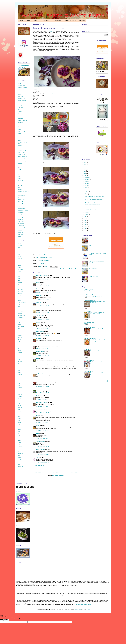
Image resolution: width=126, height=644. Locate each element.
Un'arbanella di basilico (42, 275)
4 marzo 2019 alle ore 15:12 (43, 306)
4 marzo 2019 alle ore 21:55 (43, 329)
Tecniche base (21, 224)
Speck (19, 420)
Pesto (19, 381)
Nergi (19, 364)
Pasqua (19, 140)
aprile (86, 193)
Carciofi (19, 276)
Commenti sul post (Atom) (58, 476)
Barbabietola (20, 270)
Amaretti (20, 248)
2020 (85, 174)
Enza (38, 433)
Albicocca (20, 245)
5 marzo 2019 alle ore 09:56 (43, 342)
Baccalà (19, 265)
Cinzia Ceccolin (40, 332)
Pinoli (19, 383)
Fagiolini (20, 300)
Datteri (19, 296)
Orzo (19, 370)
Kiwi (19, 331)
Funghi (19, 324)
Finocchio (20, 313)
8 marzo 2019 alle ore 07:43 (43, 413)
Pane (19, 138)
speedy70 (39, 338)
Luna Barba (39, 409)
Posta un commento (39, 466)
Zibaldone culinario (89, 372)
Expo (19, 187)
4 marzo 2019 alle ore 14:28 (43, 293)
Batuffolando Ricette (89, 361)
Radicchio (20, 407)
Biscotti (19, 83)
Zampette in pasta (41, 373)
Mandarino (20, 344)
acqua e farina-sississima (90, 339)
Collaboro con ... (47, 20)
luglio (86, 187)
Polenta (19, 390)
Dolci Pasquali (21, 96)
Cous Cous (20, 291)
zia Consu (39, 322)
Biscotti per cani (21, 85)
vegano (19, 237)
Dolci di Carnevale (22, 101)
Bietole (19, 272)
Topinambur (20, 427)
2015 (85, 223)
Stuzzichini (20, 163)
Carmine (38, 289)
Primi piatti (20, 146)
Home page (22, 20)
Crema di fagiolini (93, 269)
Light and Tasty (51, 31)
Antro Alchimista (40, 381)
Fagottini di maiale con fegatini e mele (44, 252)
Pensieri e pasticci (88, 295)
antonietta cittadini (41, 365)
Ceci (19, 280)
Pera (19, 377)
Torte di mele (21, 123)
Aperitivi (19, 134)
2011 (85, 230)
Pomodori (20, 394)
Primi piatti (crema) (22, 148)
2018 (85, 217)
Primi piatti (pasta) (22, 150)
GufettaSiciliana (40, 352)
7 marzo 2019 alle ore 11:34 (43, 406)
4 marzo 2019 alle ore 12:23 (43, 279)
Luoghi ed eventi (21, 206)
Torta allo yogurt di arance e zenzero (97, 246)
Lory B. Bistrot (87, 350)
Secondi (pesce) (21, 159)
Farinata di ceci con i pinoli (90, 208)
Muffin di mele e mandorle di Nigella (44, 258)
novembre (87, 179)
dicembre (87, 177)
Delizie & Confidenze (89, 322)
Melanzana (20, 353)
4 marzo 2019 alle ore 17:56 (43, 313)
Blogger (88, 610)
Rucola (19, 412)
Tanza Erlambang (40, 441)
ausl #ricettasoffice (22, 228)
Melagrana (20, 351)
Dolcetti (19, 94)
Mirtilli (19, 357)
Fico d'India (20, 311)
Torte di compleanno (22, 120)
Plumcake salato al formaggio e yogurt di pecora (94, 291)
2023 (85, 168)
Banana (19, 267)
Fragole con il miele (93, 276)
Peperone (20, 375)
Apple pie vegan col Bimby (42, 255)
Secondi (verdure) (22, 161)
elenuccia (39, 302)
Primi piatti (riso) (21, 152)
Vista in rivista (21, 226)
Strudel (19, 114)
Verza (19, 438)
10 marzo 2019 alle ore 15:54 (43, 438)
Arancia (19, 256)
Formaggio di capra (22, 320)
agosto (86, 185)
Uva (19, 434)
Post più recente (38, 472)
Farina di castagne (22, 302)
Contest (19, 183)
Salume (19, 414)
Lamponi (20, 333)
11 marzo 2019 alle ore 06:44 (43, 455)
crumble (19, 460)
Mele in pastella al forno (44, 260)
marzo (86, 195)
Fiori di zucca (21, 318)
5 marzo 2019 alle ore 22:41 (43, 362)
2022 (85, 170)
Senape (19, 418)
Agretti (19, 243)
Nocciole (20, 366)
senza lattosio (21, 235)
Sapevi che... (37, 20)
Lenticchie (20, 337)
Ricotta (19, 410)
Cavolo (43, 269)
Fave (19, 307)
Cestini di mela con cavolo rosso (92, 210)
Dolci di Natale (21, 103)
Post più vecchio (74, 472)
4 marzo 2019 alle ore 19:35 (43, 319)
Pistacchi (20, 388)
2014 (85, 224)
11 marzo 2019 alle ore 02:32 (43, 447)
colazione (20, 230)
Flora (38, 358)
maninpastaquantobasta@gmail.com (83, 604)
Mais (19, 342)
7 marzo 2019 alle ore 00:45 (43, 400)
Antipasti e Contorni (22, 131)
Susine (19, 425)
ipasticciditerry (40, 295)
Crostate (20, 92)
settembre (87, 183)
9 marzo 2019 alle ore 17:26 (43, 430)
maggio (87, 191)
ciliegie (19, 458)
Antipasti (39, 269)
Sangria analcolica (93, 238)
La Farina (20, 197)
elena (38, 309)
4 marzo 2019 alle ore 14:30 (43, 299)
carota (19, 456)
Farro (19, 305)
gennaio (87, 214)
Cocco (19, 287)
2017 (85, 219)
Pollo (19, 392)
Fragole (19, 322)
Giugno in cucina (87, 323)
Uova (19, 431)
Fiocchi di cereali (21, 316)
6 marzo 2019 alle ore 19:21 (43, 386)
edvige (38, 425)
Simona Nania (40, 315)
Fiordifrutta (20, 190)
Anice (19, 254)
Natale (19, 136)
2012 (85, 228)
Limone (64, 269)
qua (44, 52)
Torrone (19, 429)
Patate (19, 372)
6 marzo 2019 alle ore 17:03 (43, 378)
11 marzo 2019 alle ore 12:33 (43, 463)
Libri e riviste (20, 202)
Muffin (19, 110)
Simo (38, 416)
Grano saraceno (21, 326)
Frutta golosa (48, 269)
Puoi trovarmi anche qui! (70, 20)
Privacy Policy (82, 20)
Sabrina (38, 457)
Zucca (19, 445)
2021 (85, 172)
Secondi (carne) (21, 155)
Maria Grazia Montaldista (42, 345)
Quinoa (19, 405)
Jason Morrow (77, 610)
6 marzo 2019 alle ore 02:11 (43, 370)
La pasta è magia (21, 199)
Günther (38, 389)
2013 (85, 226)
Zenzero (77, 269)
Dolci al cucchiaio (22, 99)
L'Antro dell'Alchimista (89, 328)
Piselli (19, 386)
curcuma (20, 462)
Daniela (41, 267)
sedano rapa (20, 467)
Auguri (19, 179)
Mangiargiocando (21, 208)
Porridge (20, 399)
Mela (68, 269)
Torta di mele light (40, 263)
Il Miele (53, 269)
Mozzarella (20, 361)
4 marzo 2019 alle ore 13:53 (43, 286)
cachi (19, 451)
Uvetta (19, 436)
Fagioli (19, 298)
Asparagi (20, 259)
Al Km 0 (19, 176)
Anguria (19, 252)
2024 (85, 166)
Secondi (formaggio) (22, 157)
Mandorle (20, 346)
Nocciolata (20, 215)
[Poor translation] (6, 620)
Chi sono (29, 20)
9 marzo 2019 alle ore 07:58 (43, 422)
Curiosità (20, 185)
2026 (85, 162)
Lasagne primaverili (94, 351)
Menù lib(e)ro (21, 213)
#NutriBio (20, 170)
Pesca (19, 379)
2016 (85, 221)
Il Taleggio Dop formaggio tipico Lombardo (93, 296)
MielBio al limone (54, 94)
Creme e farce (21, 90)
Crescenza (20, 294)
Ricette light (72, 269)
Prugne (19, 403)
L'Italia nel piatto (21, 195)
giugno (86, 189)
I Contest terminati (58, 20)
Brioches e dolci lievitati (23, 88)
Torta (19, 116)
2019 (85, 176)
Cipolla (19, 285)
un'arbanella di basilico (89, 300)
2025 (85, 164)
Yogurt (19, 440)
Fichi (19, 309)
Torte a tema (20, 118)
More (19, 359)
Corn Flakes (20, 289)
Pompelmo (20, 396)
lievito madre (20, 232)
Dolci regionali (21, 105)
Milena (38, 282)
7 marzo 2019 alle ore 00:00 (43, 393)
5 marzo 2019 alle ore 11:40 (43, 349)
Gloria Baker (39, 396)
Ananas (19, 250)
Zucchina (20, 447)
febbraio (87, 212)
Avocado (20, 263)
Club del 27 (20, 181)
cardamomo (20, 453)
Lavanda (20, 335)
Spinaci (19, 423)
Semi (19, 416)
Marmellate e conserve (23, 210)
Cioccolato (20, 283)
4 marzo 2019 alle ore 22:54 (43, 335)
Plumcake (20, 112)
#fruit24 (19, 172)
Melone (19, 355)
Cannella (20, 274)
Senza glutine (21, 221)
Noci (19, 368)
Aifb (19, 174)
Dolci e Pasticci (88, 311)
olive (19, 464)
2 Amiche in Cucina (89, 290)
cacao (19, 449)
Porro (19, 401)
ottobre (87, 181)
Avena (19, 261)
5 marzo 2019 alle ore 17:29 (43, 355)
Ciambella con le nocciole (90, 203)
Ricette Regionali (21, 217)
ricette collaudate (41, 449)
